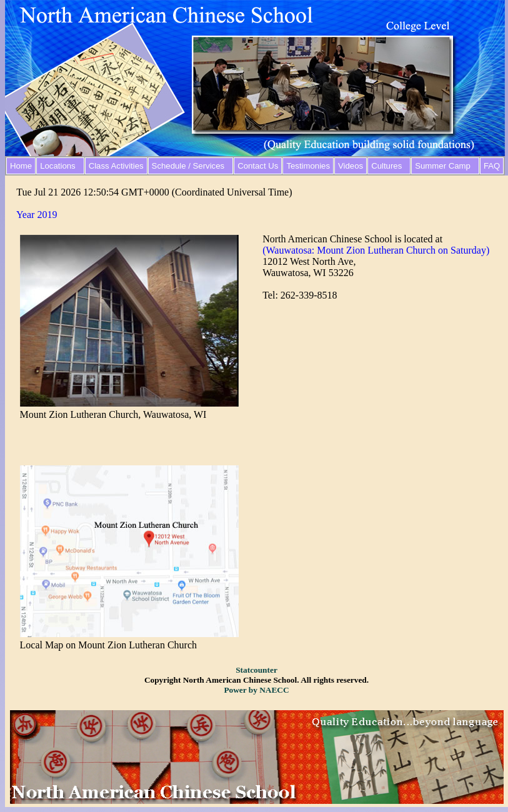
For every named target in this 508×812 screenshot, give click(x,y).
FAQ (492, 166)
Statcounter (256, 670)
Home (21, 166)
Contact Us (258, 166)
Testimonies (308, 166)
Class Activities (116, 166)
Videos (351, 166)
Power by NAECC (256, 690)
